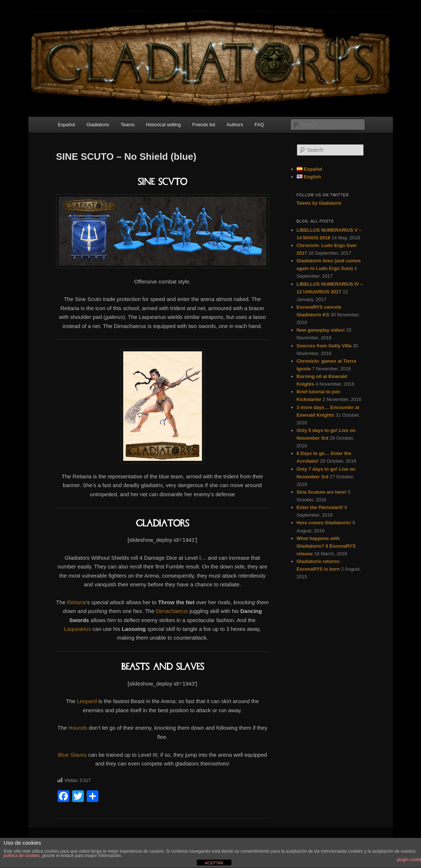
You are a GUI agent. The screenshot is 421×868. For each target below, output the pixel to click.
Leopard (87, 701)
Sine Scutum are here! (322, 492)
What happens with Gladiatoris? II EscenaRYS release (326, 546)
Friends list (204, 125)
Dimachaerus (172, 611)
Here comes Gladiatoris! (324, 523)
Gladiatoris (98, 125)
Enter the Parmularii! (320, 507)
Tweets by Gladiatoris (319, 203)
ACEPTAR (214, 863)
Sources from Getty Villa (324, 346)
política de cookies (22, 856)
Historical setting (163, 125)
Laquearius (77, 629)
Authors (235, 125)
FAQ (259, 125)
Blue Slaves (72, 755)
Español (67, 125)
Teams (128, 125)
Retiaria (77, 602)
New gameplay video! (321, 330)
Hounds (78, 728)
